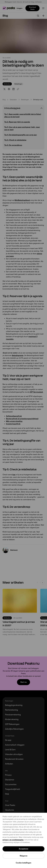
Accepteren (23, 849)
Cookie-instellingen (23, 863)
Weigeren (23, 856)
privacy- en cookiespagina (13, 840)
